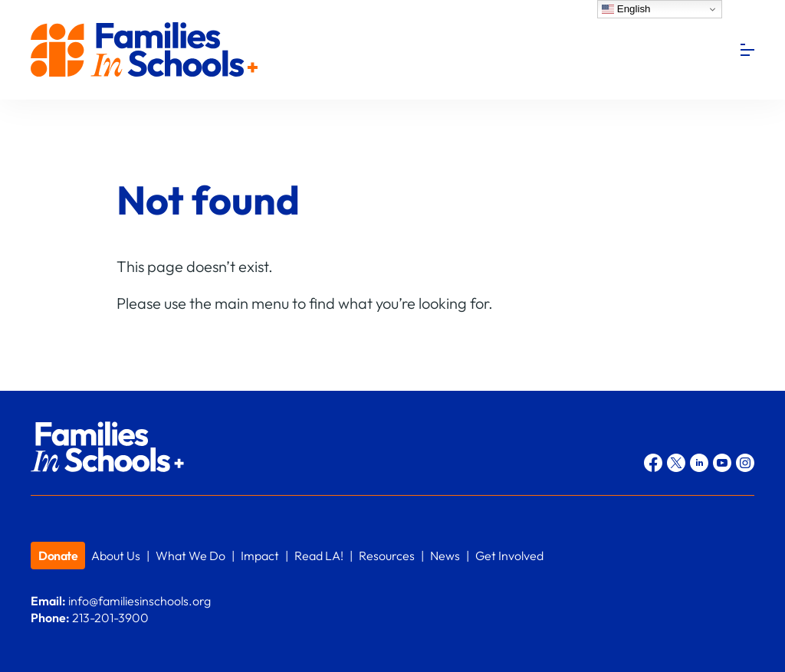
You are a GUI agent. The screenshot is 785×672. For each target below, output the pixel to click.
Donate (58, 556)
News (445, 556)
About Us (116, 556)
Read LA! (319, 556)
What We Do (191, 556)
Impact (260, 556)
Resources (387, 556)
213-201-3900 (110, 618)
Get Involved (509, 556)
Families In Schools (146, 50)
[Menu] (747, 50)
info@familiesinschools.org (140, 601)
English (626, 9)
